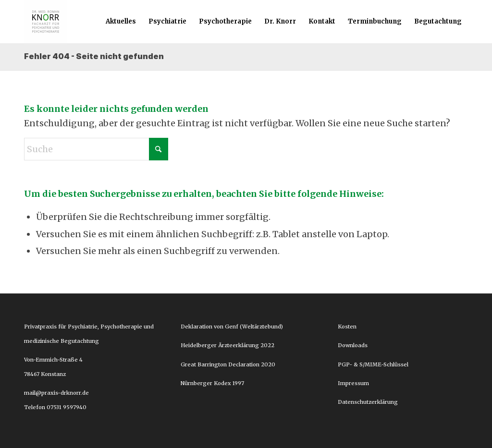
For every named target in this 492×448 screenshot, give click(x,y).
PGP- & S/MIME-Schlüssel (373, 364)
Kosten (347, 327)
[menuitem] (121, 22)
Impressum (353, 383)
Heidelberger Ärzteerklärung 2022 (228, 345)
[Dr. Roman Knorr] (46, 22)
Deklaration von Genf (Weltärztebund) (232, 327)
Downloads (353, 345)
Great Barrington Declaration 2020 (228, 364)
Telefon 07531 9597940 (55, 407)
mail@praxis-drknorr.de (57, 393)
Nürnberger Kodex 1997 (212, 383)
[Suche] (96, 149)
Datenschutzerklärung (368, 402)
